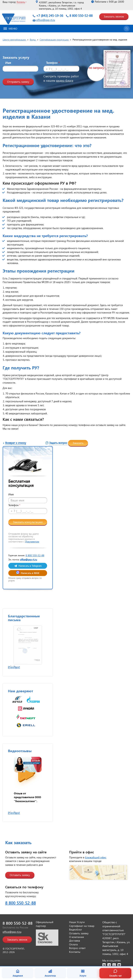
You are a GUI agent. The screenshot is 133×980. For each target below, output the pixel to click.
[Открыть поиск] (127, 29)
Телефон (53, 63)
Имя (8, 63)
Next (17, 667)
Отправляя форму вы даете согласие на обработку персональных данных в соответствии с (24, 538)
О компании (77, 937)
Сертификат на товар (82, 926)
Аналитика (50, 973)
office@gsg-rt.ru (46, 20)
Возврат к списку (16, 443)
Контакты (75, 952)
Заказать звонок (114, 16)
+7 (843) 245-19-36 (50, 15)
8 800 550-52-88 (81, 15)
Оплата (73, 944)
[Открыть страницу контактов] (98, 872)
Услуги (83, 973)
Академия (18, 973)
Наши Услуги (77, 922)
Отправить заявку (18, 82)
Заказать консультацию (28, 522)
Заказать (78, 443)
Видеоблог (76, 929)
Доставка (75, 941)
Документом (32, 541)
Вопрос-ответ (77, 948)
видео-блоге (65, 81)
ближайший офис (96, 857)
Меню (10, 28)
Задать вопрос (58, 443)
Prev (11, 667)
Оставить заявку (20, 875)
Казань (21, 2)
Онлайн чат (115, 973)
